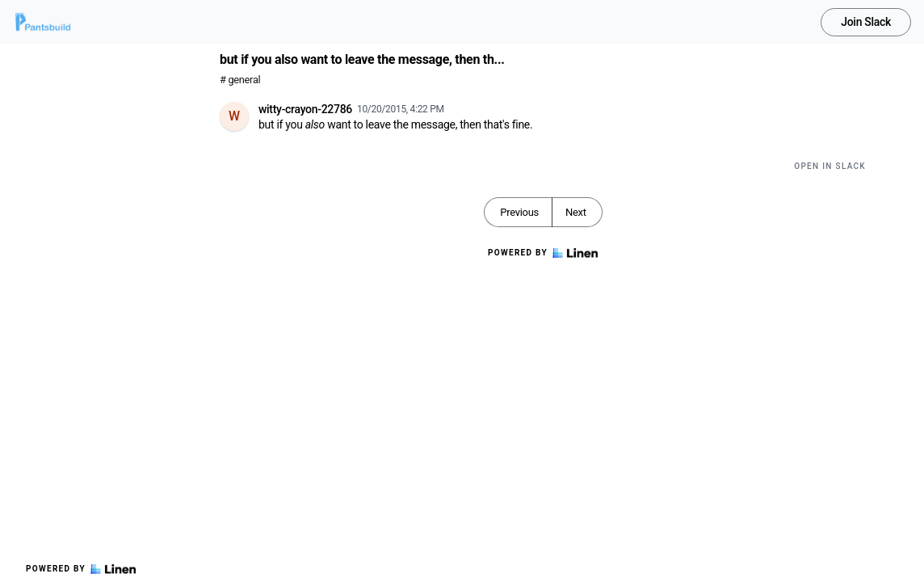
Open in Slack (830, 166)
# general (240, 80)
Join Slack (866, 22)
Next (576, 212)
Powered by (81, 569)
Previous (519, 212)
